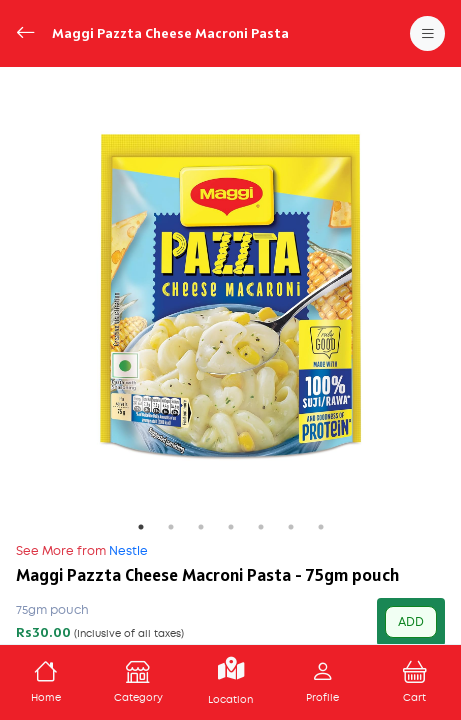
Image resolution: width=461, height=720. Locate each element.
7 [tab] (321, 527)
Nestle (82, 551)
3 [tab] (201, 527)
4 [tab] (231, 527)
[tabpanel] (230, 297)
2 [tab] (171, 527)
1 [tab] (141, 527)
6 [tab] (291, 527)
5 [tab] (261, 527)
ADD (411, 622)
